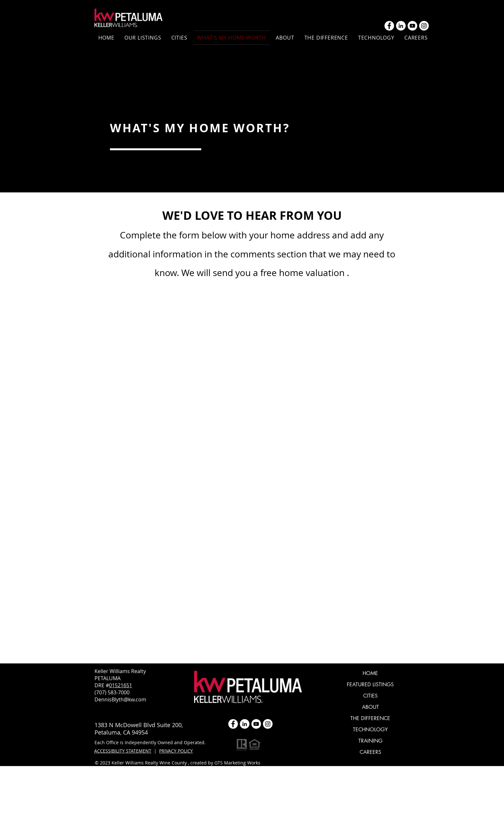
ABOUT (370, 707)
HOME (370, 673)
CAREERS (370, 752)
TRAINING (370, 741)
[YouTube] (412, 26)
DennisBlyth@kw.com (120, 699)
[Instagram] (424, 26)
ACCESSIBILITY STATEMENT (123, 751)
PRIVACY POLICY (176, 751)
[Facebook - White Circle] (389, 26)
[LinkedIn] (401, 26)
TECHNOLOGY (370, 730)
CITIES (370, 696)
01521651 (121, 685)
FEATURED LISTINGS (370, 684)
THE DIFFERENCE (370, 718)
